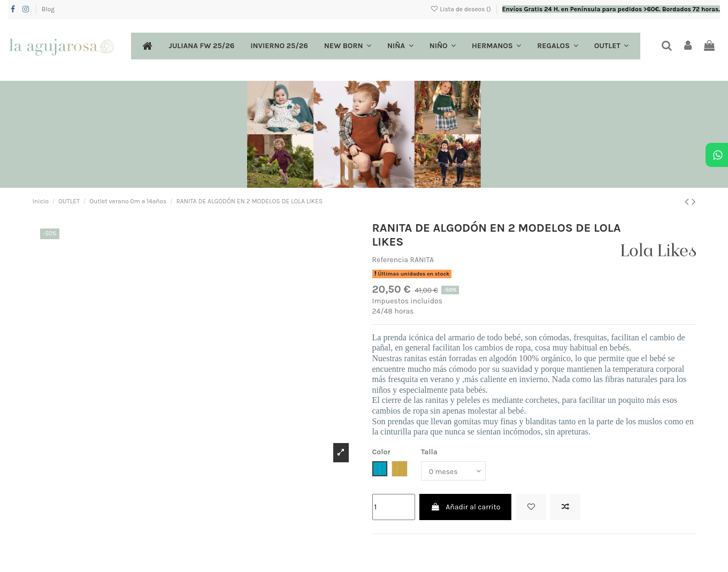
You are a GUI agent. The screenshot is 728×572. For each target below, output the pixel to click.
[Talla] (453, 471)
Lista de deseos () (461, 9)
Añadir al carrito (465, 507)
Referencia (390, 260)
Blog (48, 9)
